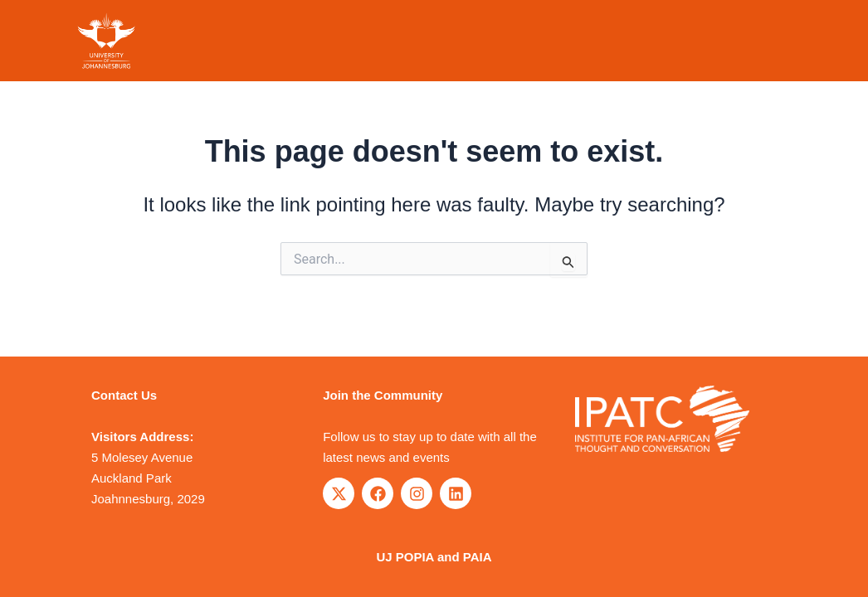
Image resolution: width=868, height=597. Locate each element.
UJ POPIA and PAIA (434, 557)
